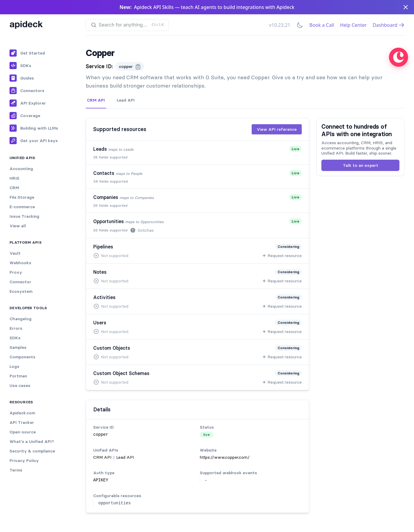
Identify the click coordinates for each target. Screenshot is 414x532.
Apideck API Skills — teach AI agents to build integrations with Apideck (214, 7)
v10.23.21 (280, 25)
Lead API (126, 100)
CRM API (96, 100)
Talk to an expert (361, 165)
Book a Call (322, 25)
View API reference (277, 129)
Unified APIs (22, 158)
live (207, 434)
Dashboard (389, 25)
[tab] (96, 100)
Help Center (353, 25)
